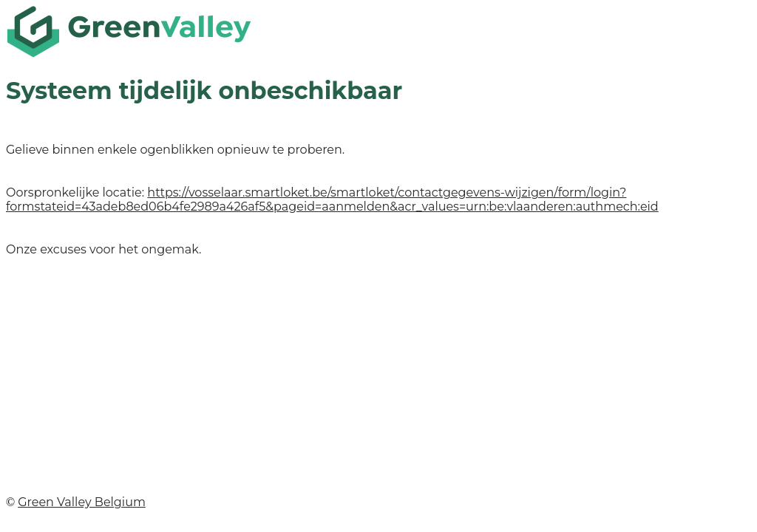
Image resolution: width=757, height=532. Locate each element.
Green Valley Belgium (82, 502)
